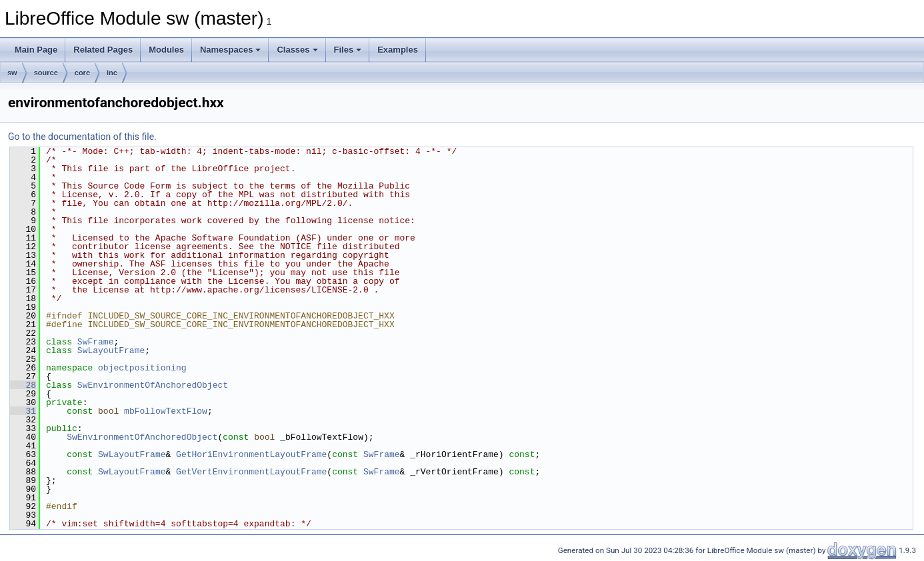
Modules (166, 50)
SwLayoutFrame (111, 350)
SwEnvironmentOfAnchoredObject (153, 385)
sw (12, 73)
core (82, 73)
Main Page (36, 50)
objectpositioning (142, 368)
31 (23, 411)
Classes (297, 50)
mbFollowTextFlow (166, 411)
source (46, 73)
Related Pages (103, 50)
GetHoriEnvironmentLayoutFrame (251, 454)
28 (23, 385)
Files (348, 50)
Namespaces (231, 50)
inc (112, 73)
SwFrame (96, 342)
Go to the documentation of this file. (82, 137)
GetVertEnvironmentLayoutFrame (251, 472)
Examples (398, 50)
